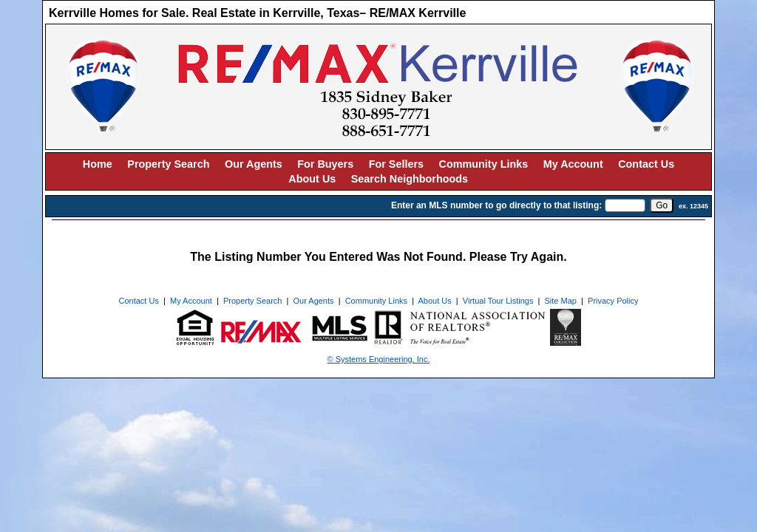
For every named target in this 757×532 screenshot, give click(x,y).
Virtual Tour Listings (498, 301)
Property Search (168, 164)
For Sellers (396, 164)
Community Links (484, 164)
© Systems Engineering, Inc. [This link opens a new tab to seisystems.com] (379, 359)
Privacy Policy (613, 301)
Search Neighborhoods (410, 179)
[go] (662, 205)
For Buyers (325, 164)
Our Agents (254, 164)
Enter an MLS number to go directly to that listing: (496, 205)
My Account (573, 164)
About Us (312, 179)
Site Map (561, 301)
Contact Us (646, 164)
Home (98, 164)
